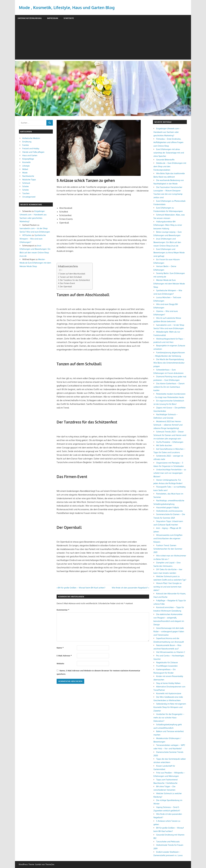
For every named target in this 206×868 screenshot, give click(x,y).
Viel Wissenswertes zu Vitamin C (171, 652)
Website (60, 663)
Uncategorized (29, 197)
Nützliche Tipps (29, 180)
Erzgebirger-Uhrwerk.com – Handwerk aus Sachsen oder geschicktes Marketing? (167, 132)
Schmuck (26, 183)
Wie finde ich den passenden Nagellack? (130, 588)
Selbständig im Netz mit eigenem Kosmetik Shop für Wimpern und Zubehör (170, 707)
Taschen (26, 193)
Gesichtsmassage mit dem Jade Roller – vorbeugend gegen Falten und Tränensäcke (169, 632)
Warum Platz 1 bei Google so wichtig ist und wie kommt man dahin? (168, 587)
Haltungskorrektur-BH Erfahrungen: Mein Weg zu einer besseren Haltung (168, 225)
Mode (25, 173)
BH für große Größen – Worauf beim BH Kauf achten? (82, 588)
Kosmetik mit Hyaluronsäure (169, 693)
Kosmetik (26, 162)
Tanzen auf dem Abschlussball (72, 274)
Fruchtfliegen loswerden (167, 666)
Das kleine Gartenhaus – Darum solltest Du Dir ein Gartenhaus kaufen (169, 387)
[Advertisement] (103, 41)
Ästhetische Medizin (31, 138)
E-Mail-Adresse (64, 656)
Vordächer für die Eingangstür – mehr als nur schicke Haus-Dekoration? (169, 718)
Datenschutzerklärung (30, 18)
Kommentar (63, 610)
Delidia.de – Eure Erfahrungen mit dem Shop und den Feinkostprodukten (170, 167)
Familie (26, 145)
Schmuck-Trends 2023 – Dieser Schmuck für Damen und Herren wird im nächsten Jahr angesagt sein (170, 435)
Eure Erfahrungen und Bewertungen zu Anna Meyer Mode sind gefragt (169, 253)
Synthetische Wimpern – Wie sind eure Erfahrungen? (33, 239)
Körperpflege (28, 159)
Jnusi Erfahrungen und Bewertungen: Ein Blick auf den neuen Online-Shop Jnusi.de (167, 242)
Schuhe (25, 186)
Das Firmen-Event (67, 283)
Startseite (69, 18)
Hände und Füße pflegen (33, 152)
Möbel (25, 169)
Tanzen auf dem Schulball (71, 277)
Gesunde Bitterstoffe (165, 160)
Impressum (53, 18)
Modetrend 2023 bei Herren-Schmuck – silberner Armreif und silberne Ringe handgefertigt (168, 425)
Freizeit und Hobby (31, 148)
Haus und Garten (30, 155)
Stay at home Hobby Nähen (168, 683)
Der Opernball (66, 286)
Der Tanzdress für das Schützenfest (75, 280)
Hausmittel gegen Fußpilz (168, 507)
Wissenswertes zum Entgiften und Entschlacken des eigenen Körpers (168, 539)
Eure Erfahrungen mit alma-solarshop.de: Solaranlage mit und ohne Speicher (169, 153)
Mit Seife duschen (164, 445)
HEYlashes (27, 235)
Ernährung (27, 142)
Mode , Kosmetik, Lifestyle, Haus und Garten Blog (68, 7)
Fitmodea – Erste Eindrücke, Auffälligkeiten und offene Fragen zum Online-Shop (168, 142)
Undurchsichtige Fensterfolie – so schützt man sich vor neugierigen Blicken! (170, 473)
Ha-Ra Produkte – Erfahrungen (170, 442)
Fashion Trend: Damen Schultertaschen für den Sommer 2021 (168, 549)
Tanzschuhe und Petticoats (168, 842)
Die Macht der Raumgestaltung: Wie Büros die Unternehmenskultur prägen (169, 363)
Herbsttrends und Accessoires (169, 511)
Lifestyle (26, 166)
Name (60, 648)
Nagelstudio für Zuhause (167, 662)
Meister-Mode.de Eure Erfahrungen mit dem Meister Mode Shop (35, 263)
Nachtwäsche (28, 176)
